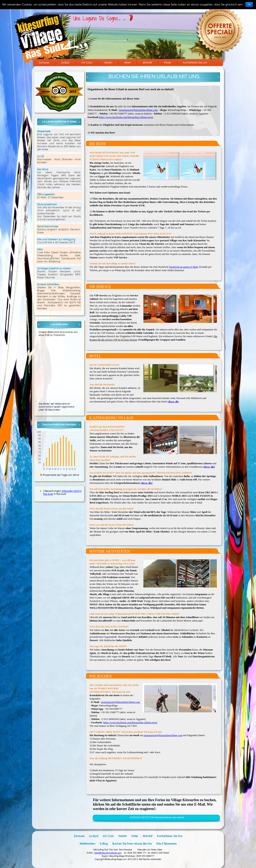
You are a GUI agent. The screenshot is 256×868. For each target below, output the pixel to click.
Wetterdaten (87, 844)
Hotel (127, 63)
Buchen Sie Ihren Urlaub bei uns (132, 844)
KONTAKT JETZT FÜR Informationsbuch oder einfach (157, 817)
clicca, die (173, 401)
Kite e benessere (166, 844)
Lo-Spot (65, 63)
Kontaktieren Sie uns (195, 63)
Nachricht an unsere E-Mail (184, 267)
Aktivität (147, 63)
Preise (167, 63)
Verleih (108, 63)
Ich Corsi (87, 63)
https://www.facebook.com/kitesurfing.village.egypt (126, 117)
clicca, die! (209, 467)
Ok (249, 5)
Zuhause (44, 63)
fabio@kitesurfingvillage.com (108, 853)
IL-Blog (104, 844)
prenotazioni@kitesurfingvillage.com (138, 110)
